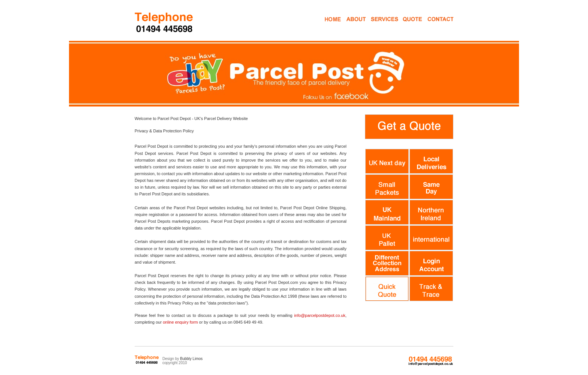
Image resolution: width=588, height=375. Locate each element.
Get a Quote (407, 26)
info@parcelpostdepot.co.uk (320, 315)
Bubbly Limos (191, 359)
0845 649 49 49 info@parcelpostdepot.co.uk (430, 361)
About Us (355, 26)
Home (332, 26)
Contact (434, 26)
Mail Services (378, 26)
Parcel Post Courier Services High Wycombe (164, 22)
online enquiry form (180, 322)
